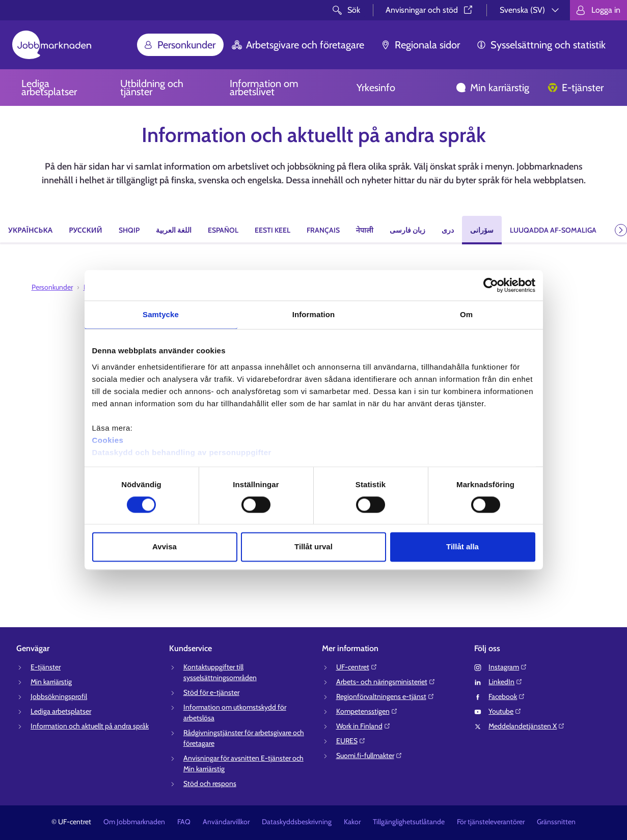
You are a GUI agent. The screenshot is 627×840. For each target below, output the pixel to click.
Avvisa (165, 547)
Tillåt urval (313, 547)
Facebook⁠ (507, 696)
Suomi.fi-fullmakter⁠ (369, 755)
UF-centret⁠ (357, 667)
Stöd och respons (210, 783)
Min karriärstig (493, 88)
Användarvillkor (226, 822)
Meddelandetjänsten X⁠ (527, 726)
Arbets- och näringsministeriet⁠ (386, 682)
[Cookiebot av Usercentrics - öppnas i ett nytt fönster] (491, 285)
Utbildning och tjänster (152, 88)
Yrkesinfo (376, 88)
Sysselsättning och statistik (541, 45)
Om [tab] (466, 314)
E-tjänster (576, 88)
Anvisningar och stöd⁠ (430, 10)
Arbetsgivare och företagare (298, 45)
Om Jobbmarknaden (134, 822)
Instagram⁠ (508, 667)
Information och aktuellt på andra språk (90, 726)
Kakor (352, 822)
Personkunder (179, 45)
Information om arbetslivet (264, 88)
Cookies (108, 440)
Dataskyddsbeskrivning (297, 822)
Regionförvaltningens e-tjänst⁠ (385, 696)
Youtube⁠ (505, 711)
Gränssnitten (556, 822)
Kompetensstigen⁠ (367, 711)
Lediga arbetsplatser (49, 88)
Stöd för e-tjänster (211, 692)
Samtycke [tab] (161, 314)
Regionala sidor (420, 45)
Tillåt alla (462, 547)
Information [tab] (314, 314)
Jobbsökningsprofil (59, 696)
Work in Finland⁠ (363, 726)
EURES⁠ (351, 741)
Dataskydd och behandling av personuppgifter (182, 452)
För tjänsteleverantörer (491, 822)
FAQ (184, 822)
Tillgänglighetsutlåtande (409, 822)
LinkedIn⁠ (506, 682)
